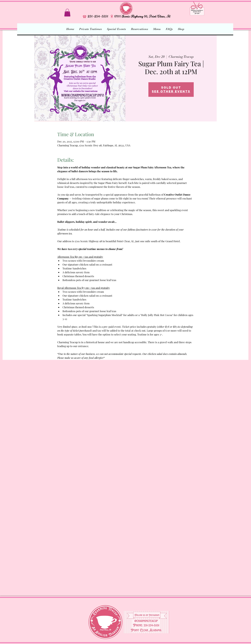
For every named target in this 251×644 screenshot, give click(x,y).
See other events (171, 91)
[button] (67, 13)
